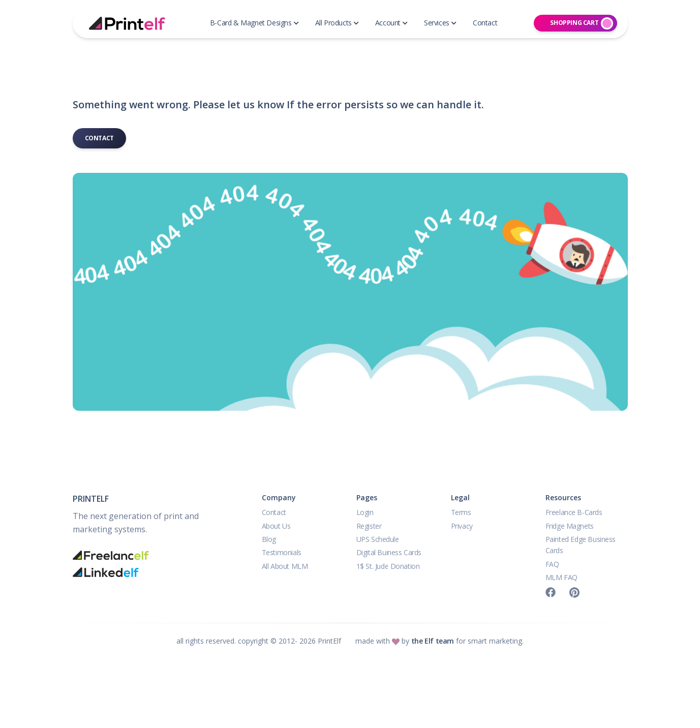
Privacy (462, 526)
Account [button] (391, 23)
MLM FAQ (561, 577)
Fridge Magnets (570, 526)
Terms (461, 512)
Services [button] (440, 23)
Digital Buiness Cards (389, 552)
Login (365, 512)
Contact (99, 138)
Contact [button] (485, 23)
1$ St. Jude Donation (388, 566)
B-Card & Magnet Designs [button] (254, 23)
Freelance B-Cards (574, 512)
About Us (276, 526)
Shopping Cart (582, 23)
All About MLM (285, 566)
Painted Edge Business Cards (581, 545)
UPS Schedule (378, 539)
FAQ (552, 564)
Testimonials (282, 552)
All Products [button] (337, 23)
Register (369, 526)
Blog (269, 539)
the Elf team (433, 641)
